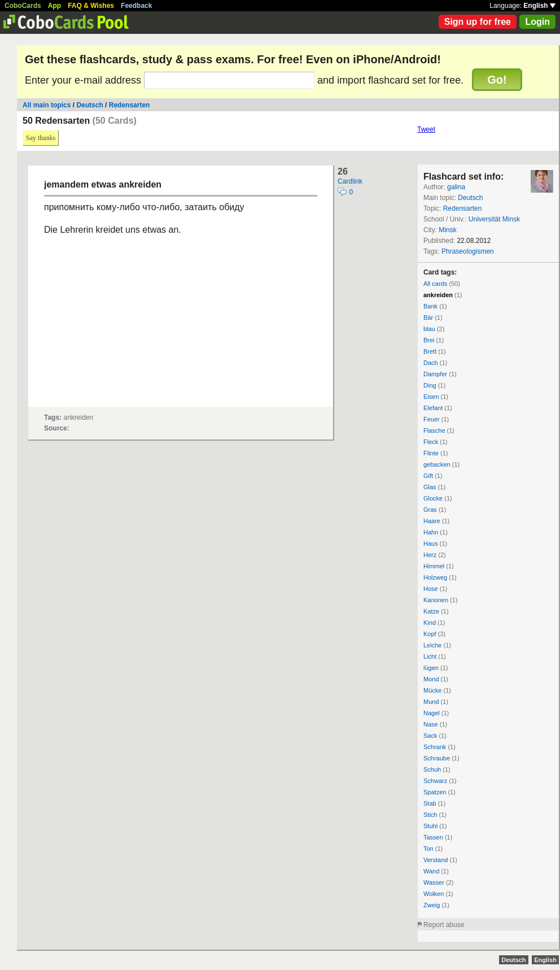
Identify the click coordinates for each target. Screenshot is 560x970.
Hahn (431, 532)
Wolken (434, 894)
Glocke (433, 498)
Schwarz (435, 781)
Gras (430, 510)
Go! (497, 80)
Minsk (447, 230)
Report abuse (444, 925)
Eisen (431, 397)
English (539, 6)
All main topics (47, 105)
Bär (428, 317)
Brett (430, 351)
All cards (435, 284)
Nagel (432, 713)
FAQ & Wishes (91, 6)
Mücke (432, 690)
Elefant (433, 408)
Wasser (434, 882)
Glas (430, 487)
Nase (431, 724)
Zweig (432, 905)
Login (537, 22)
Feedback (136, 6)
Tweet (426, 129)
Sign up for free (478, 22)
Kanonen (436, 600)
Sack (430, 736)
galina (456, 187)
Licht (430, 656)
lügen (431, 668)
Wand (431, 871)
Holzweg (435, 577)
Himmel (434, 566)
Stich (430, 815)
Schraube (437, 758)
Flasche (434, 430)
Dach (431, 363)
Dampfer (435, 374)
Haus (431, 543)
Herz (430, 555)
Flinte (431, 453)
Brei (429, 340)
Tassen (433, 837)
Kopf (430, 634)
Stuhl (430, 826)
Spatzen (435, 792)
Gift (428, 476)
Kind (430, 623)
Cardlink (350, 181)
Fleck (431, 442)
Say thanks (41, 138)
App (54, 6)
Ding (430, 385)
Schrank (435, 747)
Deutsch (89, 105)
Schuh (432, 769)
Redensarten (130, 105)
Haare (432, 521)
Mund (431, 702)
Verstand (436, 860)
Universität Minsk (494, 219)
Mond (431, 679)
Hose (431, 589)
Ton (428, 849)
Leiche (432, 645)
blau (429, 329)
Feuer (432, 419)
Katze (431, 611)
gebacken (437, 464)
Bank (430, 306)
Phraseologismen (468, 251)
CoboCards (23, 6)
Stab (430, 803)
